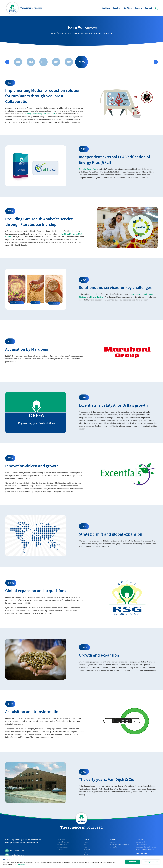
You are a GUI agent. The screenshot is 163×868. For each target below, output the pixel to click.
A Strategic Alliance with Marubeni (146, 847)
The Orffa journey (141, 844)
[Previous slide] (7, 62)
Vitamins (60, 849)
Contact (148, 8)
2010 (31, 62)
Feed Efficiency (62, 844)
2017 (56, 62)
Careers (138, 8)
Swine (85, 844)
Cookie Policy (20, 864)
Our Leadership (141, 842)
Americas (113, 842)
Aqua (85, 847)
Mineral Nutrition (97, 297)
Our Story (128, 8)
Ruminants (87, 849)
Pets (85, 852)
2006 (18, 62)
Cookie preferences (151, 862)
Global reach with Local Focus (145, 849)
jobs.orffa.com (141, 854)
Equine (86, 854)
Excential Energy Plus (87, 169)
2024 (69, 62)
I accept (133, 862)
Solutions (106, 8)
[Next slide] (156, 62)
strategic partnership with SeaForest (40, 114)
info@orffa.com (14, 855)
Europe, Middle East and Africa (119, 844)
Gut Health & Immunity (139, 294)
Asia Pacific (113, 847)
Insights (117, 8)
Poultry (86, 842)
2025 (81, 62)
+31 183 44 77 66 (15, 851)
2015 (43, 62)
